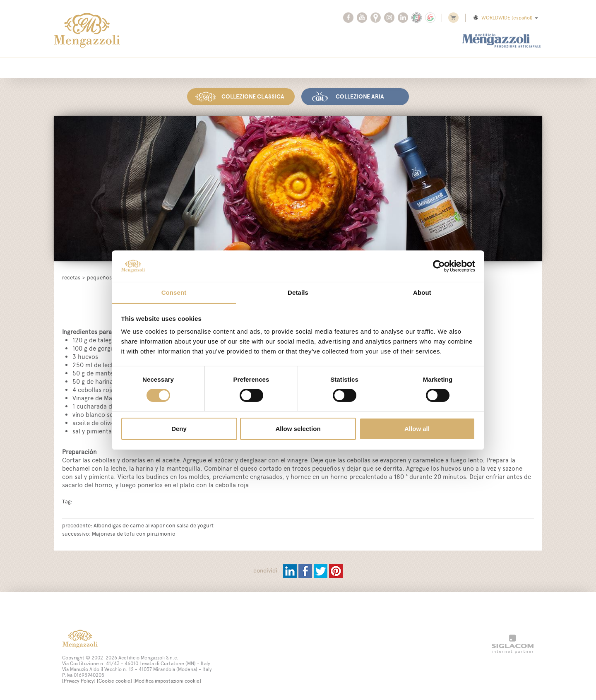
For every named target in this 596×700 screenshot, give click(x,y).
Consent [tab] (174, 292)
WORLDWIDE (505, 18)
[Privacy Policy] (79, 681)
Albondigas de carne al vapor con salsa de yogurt (154, 525)
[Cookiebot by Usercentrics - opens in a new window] (439, 266)
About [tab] (422, 292)
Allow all (417, 429)
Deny (179, 429)
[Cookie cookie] (114, 681)
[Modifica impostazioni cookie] (167, 681)
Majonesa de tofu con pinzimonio (134, 533)
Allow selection (298, 429)
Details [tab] (298, 292)
